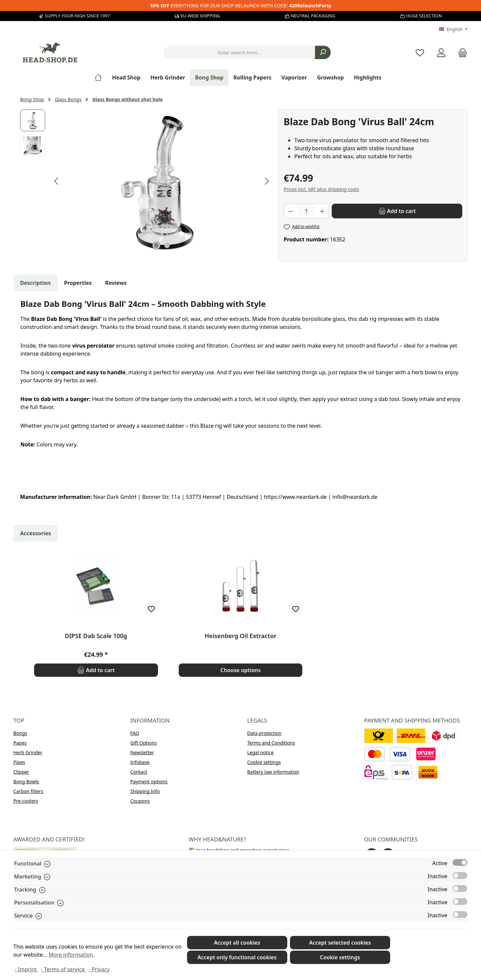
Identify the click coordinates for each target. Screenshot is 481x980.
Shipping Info (145, 791)
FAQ (135, 733)
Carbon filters (28, 791)
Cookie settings (264, 762)
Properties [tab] (78, 283)
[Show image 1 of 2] (156, 245)
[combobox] (239, 52)
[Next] (267, 181)
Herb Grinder (28, 752)
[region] (146, 181)
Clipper (21, 772)
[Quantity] (306, 211)
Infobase (140, 762)
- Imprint (26, 969)
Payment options (149, 781)
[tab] (35, 283)
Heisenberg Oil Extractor (240, 636)
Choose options (240, 670)
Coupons (140, 801)
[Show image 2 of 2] (167, 245)
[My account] (441, 53)
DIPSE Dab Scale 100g (96, 636)
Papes (20, 743)
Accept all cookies (237, 943)
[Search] (323, 52)
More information (71, 955)
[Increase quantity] (322, 211)
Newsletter (142, 752)
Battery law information (273, 772)
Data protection (264, 733)
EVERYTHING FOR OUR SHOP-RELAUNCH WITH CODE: (240, 6)
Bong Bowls (26, 781)
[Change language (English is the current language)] (453, 29)
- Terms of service (63, 969)
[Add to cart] (397, 211)
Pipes (19, 762)
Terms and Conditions (271, 743)
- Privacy (99, 969)
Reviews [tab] (116, 283)
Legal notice (260, 752)
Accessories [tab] (36, 533)
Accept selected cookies (340, 943)
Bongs (20, 733)
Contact (139, 772)
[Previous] (57, 181)
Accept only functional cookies (237, 957)
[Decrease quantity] (291, 211)
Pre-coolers (26, 801)
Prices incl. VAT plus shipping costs (321, 189)
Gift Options (143, 743)
